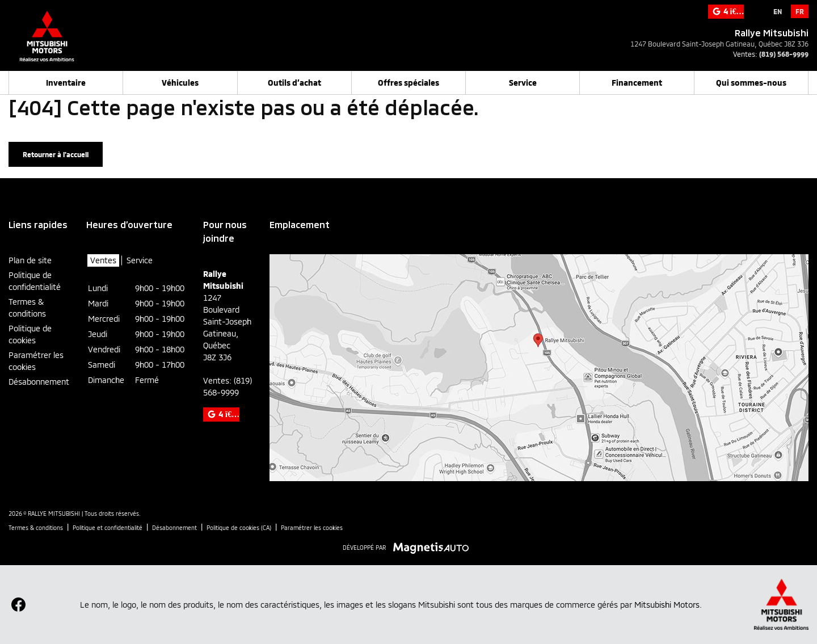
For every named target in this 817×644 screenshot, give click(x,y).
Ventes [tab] (103, 260)
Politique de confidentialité (35, 281)
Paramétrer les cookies (36, 361)
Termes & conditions (27, 308)
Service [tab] (140, 260)
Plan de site (30, 260)
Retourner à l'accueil (56, 154)
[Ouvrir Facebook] (18, 605)
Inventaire (66, 83)
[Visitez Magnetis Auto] (434, 547)
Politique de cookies (30, 334)
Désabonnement (39, 382)
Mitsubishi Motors (667, 605)
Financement (637, 83)
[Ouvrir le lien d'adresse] (719, 44)
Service (523, 83)
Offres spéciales (408, 83)
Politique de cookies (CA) (239, 528)
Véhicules (180, 83)
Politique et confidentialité (108, 528)
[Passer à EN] (778, 11)
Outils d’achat (294, 83)
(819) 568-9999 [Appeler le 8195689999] (784, 54)
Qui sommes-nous (751, 83)
